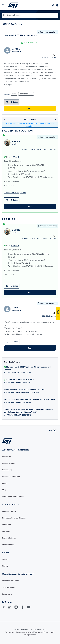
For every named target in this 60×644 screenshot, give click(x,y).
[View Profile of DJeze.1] (16, 49)
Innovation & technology (11, 477)
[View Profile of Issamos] (16, 141)
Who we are (6, 457)
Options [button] (57, 24)
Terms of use (10, 632)
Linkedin (12, 609)
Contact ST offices (9, 511)
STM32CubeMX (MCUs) (14, 373)
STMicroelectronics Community (13, 5)
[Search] (30, 15)
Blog (4, 490)
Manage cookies (30, 635)
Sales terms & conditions (24, 632)
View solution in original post (15, 193)
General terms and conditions (13, 497)
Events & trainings (9, 538)
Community (6, 525)
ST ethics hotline (8, 587)
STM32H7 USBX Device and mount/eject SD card (24, 389)
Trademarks (38, 632)
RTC (14, 94)
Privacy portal (7, 594)
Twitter (6, 609)
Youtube (31, 609)
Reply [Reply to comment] (30, 206)
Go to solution (30, 43)
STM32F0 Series (26, 94)
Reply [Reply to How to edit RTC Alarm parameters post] (30, 108)
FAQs (53, 5)
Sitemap (5, 566)
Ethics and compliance (11, 581)
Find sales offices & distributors (14, 518)
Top (50, 430)
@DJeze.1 (15, 157)
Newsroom (6, 531)
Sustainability (7, 470)
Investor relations (9, 463)
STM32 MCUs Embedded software (18, 392)
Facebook (25, 609)
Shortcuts (6, 559)
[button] (7, 200)
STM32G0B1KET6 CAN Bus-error (20, 380)
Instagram (18, 609)
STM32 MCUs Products (12, 24)
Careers (5, 483)
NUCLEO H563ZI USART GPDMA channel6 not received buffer (30, 399)
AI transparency (8, 545)
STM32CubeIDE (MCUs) (14, 415)
